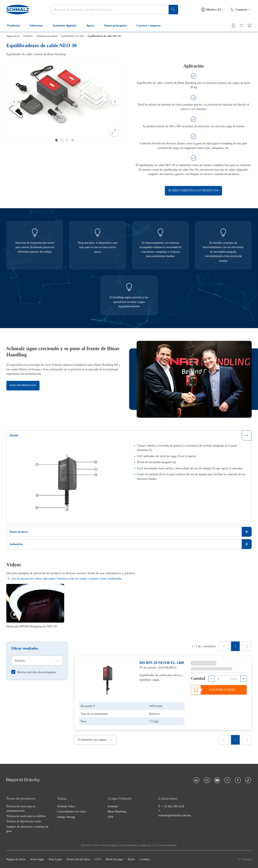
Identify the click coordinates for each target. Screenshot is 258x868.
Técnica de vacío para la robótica (26, 816)
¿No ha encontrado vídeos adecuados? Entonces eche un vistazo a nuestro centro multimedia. (64, 579)
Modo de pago (114, 859)
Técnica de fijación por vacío (24, 821)
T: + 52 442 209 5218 (171, 806)
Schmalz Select (66, 806)
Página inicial (13, 36)
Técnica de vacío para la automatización (21, 809)
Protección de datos (78, 859)
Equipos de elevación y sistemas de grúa (27, 829)
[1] (235, 646)
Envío (131, 859)
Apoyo (93, 25)
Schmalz (113, 806)
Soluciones (39, 25)
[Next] (115, 102)
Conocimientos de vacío (71, 812)
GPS (110, 817)
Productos (16, 25)
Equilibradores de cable (73, 36)
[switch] (34, 672)
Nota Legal (55, 859)
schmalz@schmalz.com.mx (175, 815)
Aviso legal (37, 859)
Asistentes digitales (67, 25)
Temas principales (118, 25)
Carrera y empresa (151, 25)
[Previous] (14, 102)
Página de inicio (16, 859)
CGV (98, 859)
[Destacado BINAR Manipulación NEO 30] (35, 606)
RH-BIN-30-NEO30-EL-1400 (162, 663)
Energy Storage (66, 817)
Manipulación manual (47, 36)
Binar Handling (117, 812)
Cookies (144, 859)
